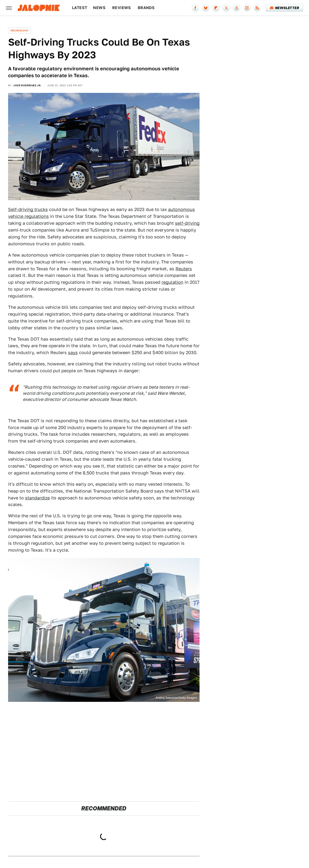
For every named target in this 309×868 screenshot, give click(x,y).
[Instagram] (247, 8)
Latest (80, 8)
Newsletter (285, 8)
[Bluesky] (206, 8)
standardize (37, 498)
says (73, 353)
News (99, 8)
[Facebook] (195, 8)
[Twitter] (226, 8)
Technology (20, 30)
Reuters (184, 269)
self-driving (187, 223)
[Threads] (237, 8)
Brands (146, 8)
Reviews (122, 8)
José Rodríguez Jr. (27, 85)
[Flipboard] (216, 8)
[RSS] (257, 8)
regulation (172, 282)
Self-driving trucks (28, 209)
